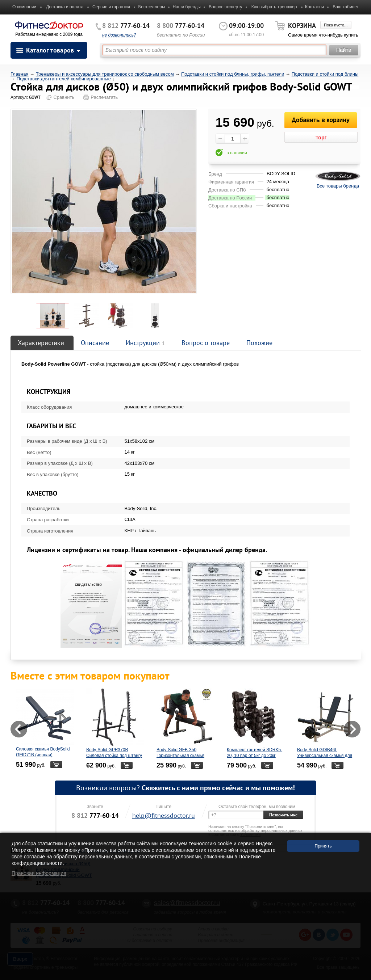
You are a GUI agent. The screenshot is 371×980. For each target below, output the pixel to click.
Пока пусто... (336, 25)
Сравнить (64, 97)
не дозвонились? (119, 35)
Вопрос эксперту (226, 7)
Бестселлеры (151, 7)
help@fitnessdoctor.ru (164, 815)
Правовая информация (39, 873)
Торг (321, 138)
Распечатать (104, 97)
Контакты (314, 7)
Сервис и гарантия (111, 7)
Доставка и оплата (65, 7)
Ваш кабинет (346, 7)
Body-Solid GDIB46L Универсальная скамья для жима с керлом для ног (325, 756)
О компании (24, 7)
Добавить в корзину (321, 120)
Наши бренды (186, 7)
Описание (95, 343)
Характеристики (41, 343)
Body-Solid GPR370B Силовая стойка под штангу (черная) (114, 756)
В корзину (56, 765)
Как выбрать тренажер (274, 7)
